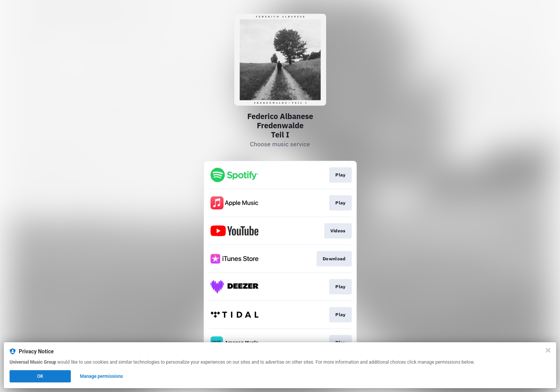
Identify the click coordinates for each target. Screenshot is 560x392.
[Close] (548, 350)
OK (40, 376)
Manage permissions (102, 376)
